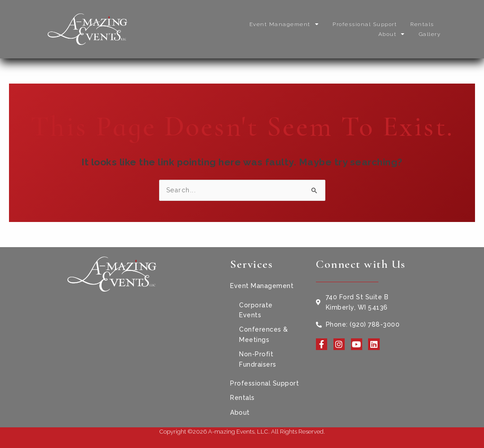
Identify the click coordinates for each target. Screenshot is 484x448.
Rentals (422, 24)
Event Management (284, 24)
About (392, 34)
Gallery (430, 34)
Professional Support (365, 24)
